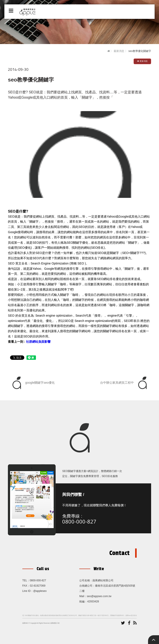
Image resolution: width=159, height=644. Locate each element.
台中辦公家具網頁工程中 (125, 383)
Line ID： (28, 591)
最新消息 (119, 51)
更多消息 (142, 61)
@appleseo (40, 591)
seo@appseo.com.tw (99, 596)
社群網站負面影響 (38, 342)
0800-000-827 (79, 521)
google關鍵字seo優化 (32, 383)
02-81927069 (38, 586)
